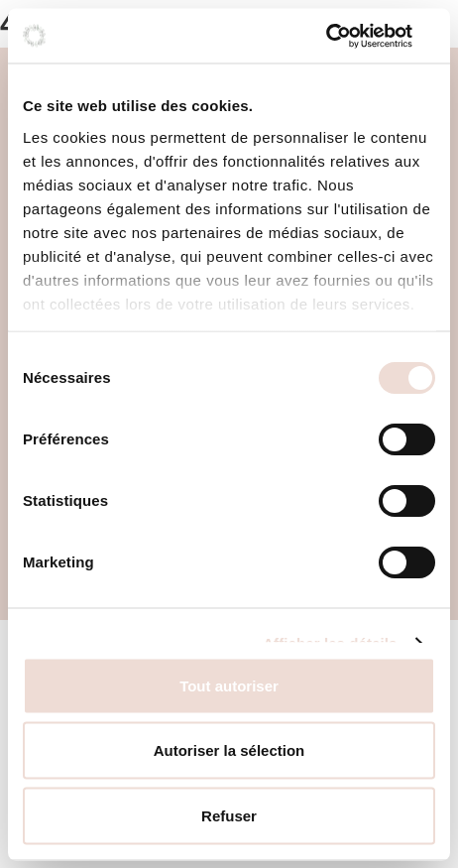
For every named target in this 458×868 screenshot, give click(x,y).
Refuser (229, 815)
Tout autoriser (229, 685)
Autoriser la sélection (229, 750)
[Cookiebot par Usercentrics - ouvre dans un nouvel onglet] (348, 36)
